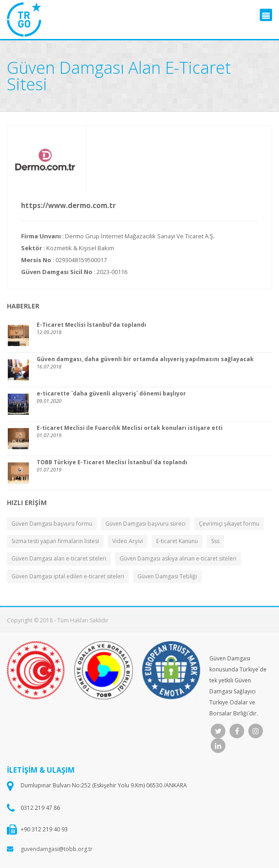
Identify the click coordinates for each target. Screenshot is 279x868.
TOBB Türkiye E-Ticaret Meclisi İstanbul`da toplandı (112, 462)
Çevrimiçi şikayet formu (229, 524)
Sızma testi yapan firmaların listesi (55, 541)
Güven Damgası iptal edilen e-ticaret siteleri (68, 576)
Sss (215, 541)
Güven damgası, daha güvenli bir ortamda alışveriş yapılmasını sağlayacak (145, 359)
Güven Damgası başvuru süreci (145, 524)
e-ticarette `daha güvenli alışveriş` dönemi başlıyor (111, 394)
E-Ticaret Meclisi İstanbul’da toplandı (91, 325)
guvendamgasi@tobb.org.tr (57, 849)
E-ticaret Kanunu (177, 541)
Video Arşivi (128, 541)
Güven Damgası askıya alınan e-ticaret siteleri (178, 558)
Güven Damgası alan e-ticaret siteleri (59, 558)
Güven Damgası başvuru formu (52, 524)
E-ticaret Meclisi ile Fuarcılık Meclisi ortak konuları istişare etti (130, 428)
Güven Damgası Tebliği (167, 576)
